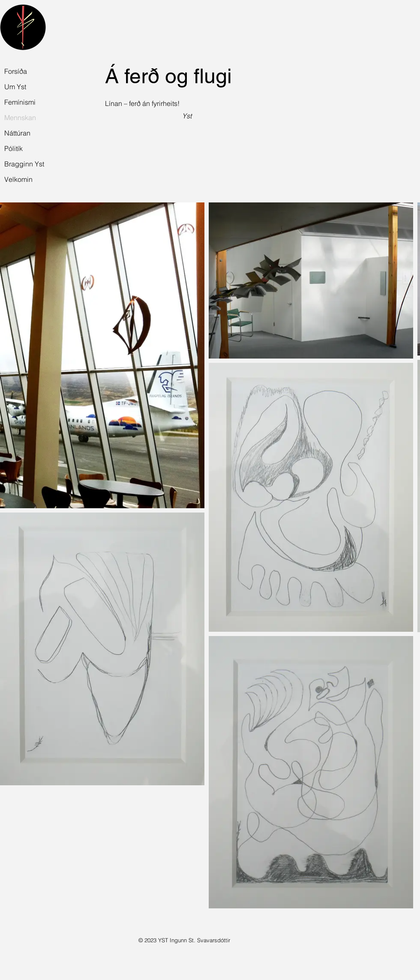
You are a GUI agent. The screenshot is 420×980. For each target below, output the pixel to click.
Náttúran (17, 133)
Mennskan (20, 118)
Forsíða (16, 71)
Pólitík (13, 148)
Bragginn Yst (23, 164)
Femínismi (20, 102)
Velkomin (18, 179)
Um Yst (15, 87)
